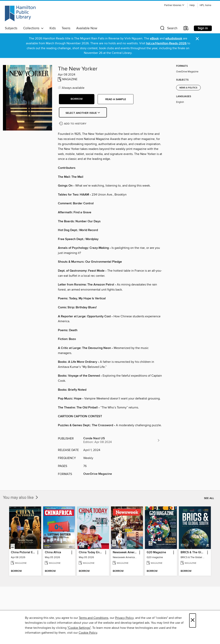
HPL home (205, 5)
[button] (174, 5)
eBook (154, 39)
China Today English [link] (91, 552)
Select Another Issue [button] (83, 113)
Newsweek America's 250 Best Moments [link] (125, 552)
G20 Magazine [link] (156, 552)
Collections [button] (33, 28)
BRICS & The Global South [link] (193, 552)
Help (192, 5)
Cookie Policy (88, 633)
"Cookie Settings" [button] (79, 628)
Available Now (87, 28)
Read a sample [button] (116, 99)
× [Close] (193, 620)
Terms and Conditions (94, 618)
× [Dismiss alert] (197, 39)
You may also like (21, 498)
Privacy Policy (124, 618)
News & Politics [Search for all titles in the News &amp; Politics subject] (188, 88)
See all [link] (209, 498)
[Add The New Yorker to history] (73, 124)
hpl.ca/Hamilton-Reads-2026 (166, 43)
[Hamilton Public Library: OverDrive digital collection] (20, 13)
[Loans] (186, 29)
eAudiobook (174, 39)
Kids (53, 28)
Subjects (11, 28)
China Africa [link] (53, 552)
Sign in (203, 28)
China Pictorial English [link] (23, 552)
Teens (66, 28)
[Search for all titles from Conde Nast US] (122, 440)
